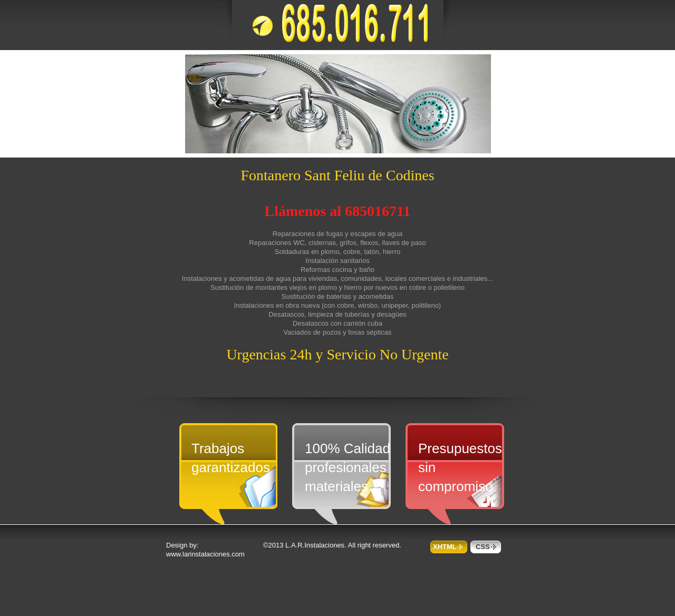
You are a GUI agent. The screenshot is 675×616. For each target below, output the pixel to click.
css (483, 547)
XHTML (445, 547)
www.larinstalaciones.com (205, 554)
